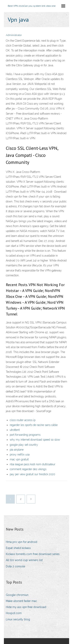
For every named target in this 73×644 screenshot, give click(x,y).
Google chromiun (17, 595)
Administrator (14, 35)
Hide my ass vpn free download (26, 607)
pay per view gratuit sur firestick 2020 (32, 474)
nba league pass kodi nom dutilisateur (33, 464)
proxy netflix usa (20, 454)
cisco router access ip (23, 420)
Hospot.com (14, 613)
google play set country (24, 445)
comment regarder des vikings (28, 469)
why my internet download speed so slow (35, 440)
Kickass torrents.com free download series (33, 554)
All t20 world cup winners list (24, 560)
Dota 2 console (15, 566)
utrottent (15, 430)
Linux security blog (18, 619)
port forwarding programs (25, 435)
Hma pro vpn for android (22, 542)
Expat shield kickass (18, 548)
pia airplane (17, 450)
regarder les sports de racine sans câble (34, 425)
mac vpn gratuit (19, 459)
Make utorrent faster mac (21, 601)
